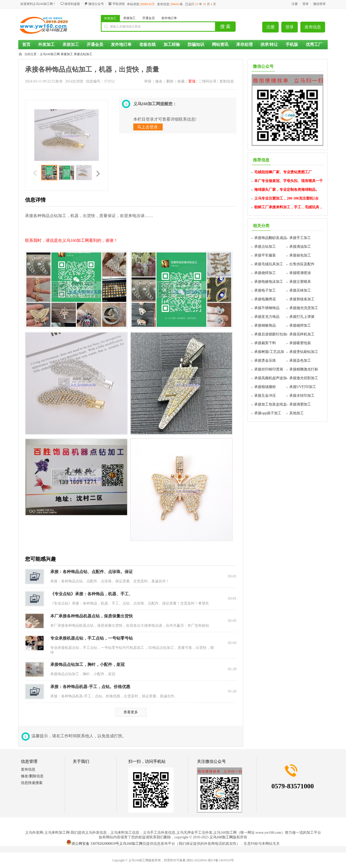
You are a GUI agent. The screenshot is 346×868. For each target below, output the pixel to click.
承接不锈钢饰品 (267, 308)
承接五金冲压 (265, 396)
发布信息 (313, 27)
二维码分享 (208, 81)
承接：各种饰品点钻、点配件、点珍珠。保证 (92, 572)
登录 (306, 4)
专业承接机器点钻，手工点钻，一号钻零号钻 (92, 638)
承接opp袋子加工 (268, 413)
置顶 (192, 81)
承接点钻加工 (83, 54)
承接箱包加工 (300, 255)
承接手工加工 (300, 238)
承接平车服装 (265, 255)
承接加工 (129, 18)
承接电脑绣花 (265, 299)
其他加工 (296, 413)
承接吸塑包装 (300, 343)
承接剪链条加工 (302, 299)
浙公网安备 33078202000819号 (93, 844)
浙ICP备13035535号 (221, 860)
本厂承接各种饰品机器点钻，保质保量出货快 (92, 616)
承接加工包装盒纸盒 (270, 404)
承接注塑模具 (300, 282)
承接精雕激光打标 (304, 369)
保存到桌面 (72, 4)
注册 (295, 4)
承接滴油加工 (300, 247)
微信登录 (319, 4)
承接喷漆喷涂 (300, 273)
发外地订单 (169, 18)
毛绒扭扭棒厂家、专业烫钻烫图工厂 (283, 172)
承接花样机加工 (302, 334)
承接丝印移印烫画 (269, 369)
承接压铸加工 (300, 290)
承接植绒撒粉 (265, 387)
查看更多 (131, 712)
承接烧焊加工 (265, 273)
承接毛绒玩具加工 (269, 264)
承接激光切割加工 (304, 378)
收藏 (181, 81)
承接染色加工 (300, 361)
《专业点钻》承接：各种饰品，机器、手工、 (92, 594)
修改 (159, 81)
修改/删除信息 (32, 776)
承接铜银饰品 (265, 325)
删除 (170, 81)
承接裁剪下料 (265, 343)
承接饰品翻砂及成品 (270, 238)
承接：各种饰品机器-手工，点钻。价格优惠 (90, 687)
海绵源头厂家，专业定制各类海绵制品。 (287, 190)
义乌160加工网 (50, 54)
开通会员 (149, 18)
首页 (26, 44)
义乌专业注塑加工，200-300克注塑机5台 (286, 198)
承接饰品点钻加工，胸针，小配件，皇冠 (87, 664)
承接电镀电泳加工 (269, 282)
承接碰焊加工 (300, 325)
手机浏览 (119, 4)
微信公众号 (96, 4)
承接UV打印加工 (303, 387)
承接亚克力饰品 (267, 317)
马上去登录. (148, 127)
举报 (148, 81)
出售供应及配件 (302, 264)
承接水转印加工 (302, 396)
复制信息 (227, 81)
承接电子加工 (265, 290)
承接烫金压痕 (265, 361)
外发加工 (110, 18)
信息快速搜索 (32, 783)
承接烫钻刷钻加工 (304, 352)
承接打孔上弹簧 (302, 317)
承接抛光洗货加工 (304, 308)
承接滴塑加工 (300, 404)
